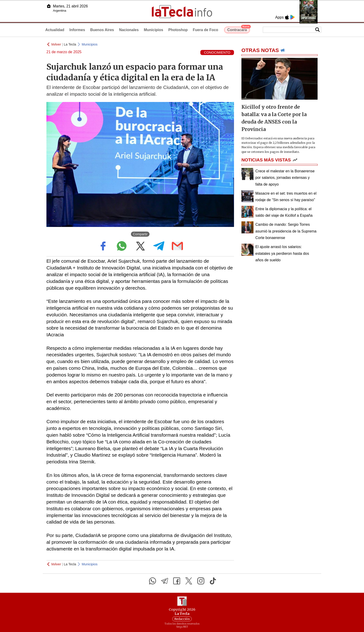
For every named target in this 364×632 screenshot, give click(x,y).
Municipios (153, 30)
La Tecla (70, 44)
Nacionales (129, 30)
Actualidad (55, 30)
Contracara (239, 29)
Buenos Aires (102, 30)
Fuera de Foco (206, 30)
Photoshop (178, 30)
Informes (77, 30)
